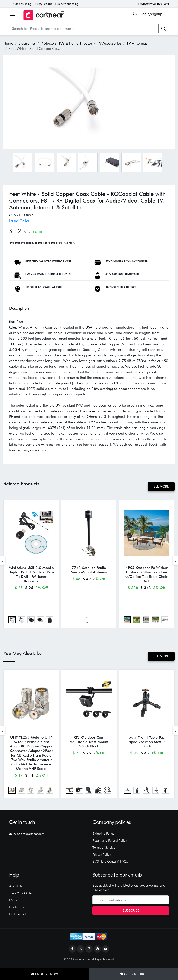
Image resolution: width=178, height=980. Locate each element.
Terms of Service (104, 850)
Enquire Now (45, 974)
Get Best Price (134, 974)
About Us (16, 888)
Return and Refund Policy (110, 843)
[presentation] (3, 561)
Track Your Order (21, 895)
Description (19, 308)
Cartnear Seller (19, 916)
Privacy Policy (102, 857)
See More (161, 486)
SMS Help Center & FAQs (110, 864)
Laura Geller (19, 221)
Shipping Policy (103, 836)
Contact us (16, 909)
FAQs (13, 902)
